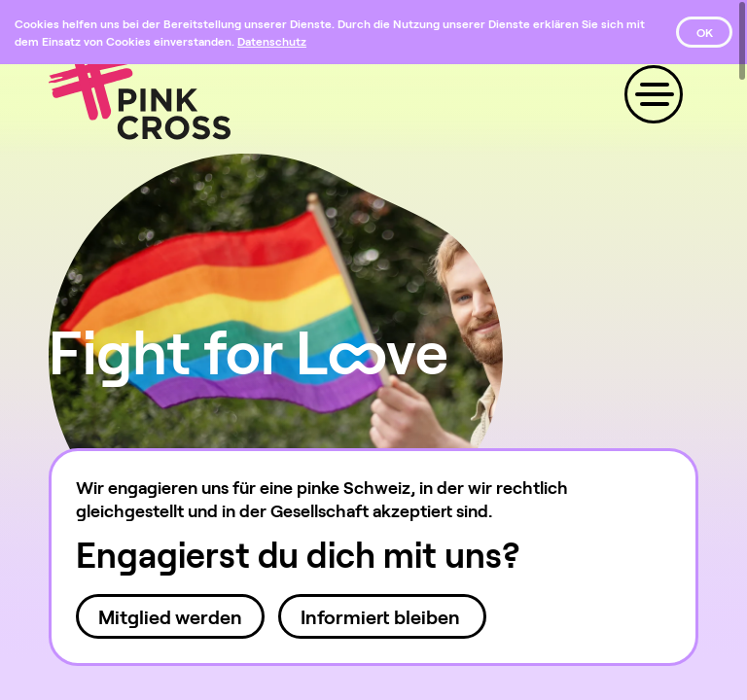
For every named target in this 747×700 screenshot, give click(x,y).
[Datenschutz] (272, 41)
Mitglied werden (170, 616)
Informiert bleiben (382, 616)
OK (705, 32)
